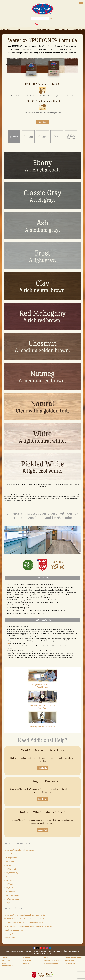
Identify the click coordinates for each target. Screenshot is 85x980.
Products (6, 961)
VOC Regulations (11, 858)
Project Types (8, 966)
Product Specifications (13, 854)
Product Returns (51, 963)
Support (26, 958)
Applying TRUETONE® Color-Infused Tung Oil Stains (24, 923)
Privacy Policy (71, 961)
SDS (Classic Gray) (11, 873)
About (5, 958)
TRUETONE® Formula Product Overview (19, 850)
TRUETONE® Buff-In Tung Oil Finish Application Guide (25, 919)
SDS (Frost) (9, 884)
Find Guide (43, 768)
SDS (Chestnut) (10, 869)
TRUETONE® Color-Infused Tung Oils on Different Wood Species (28, 926)
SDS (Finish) (9, 861)
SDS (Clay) (8, 877)
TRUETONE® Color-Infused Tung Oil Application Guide (25, 915)
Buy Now (43, 122)
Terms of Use (70, 963)
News (46, 958)
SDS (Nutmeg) (10, 892)
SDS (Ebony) (9, 880)
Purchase (27, 961)
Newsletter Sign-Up (52, 961)
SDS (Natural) (9, 888)
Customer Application (74, 958)
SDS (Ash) (8, 865)
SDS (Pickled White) (12, 895)
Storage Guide (10, 938)
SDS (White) (9, 903)
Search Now (43, 799)
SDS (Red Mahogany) (12, 899)
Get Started (42, 830)
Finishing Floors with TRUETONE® (42, 727)
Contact (26, 963)
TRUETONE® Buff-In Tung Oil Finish (42, 101)
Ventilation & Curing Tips (14, 930)
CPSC (4, 963)
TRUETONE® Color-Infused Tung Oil (43, 84)
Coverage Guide (10, 934)
